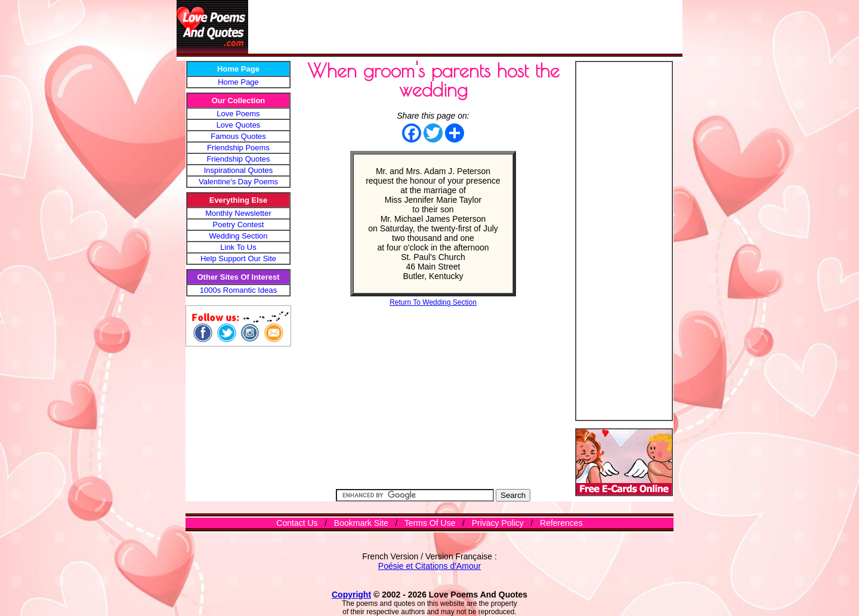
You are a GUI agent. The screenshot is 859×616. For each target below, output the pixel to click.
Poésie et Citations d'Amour (429, 566)
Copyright (351, 595)
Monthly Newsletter (238, 213)
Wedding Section (238, 236)
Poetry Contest (239, 225)
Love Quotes (239, 125)
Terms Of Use (430, 523)
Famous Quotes (238, 136)
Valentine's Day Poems (238, 182)
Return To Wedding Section (433, 302)
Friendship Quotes (238, 159)
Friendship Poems (238, 148)
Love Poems (238, 114)
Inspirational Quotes (239, 170)
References (561, 523)
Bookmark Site (361, 523)
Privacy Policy (498, 523)
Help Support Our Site (238, 259)
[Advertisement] (465, 27)
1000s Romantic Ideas (238, 290)
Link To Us (238, 247)
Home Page (238, 82)
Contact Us (297, 523)
